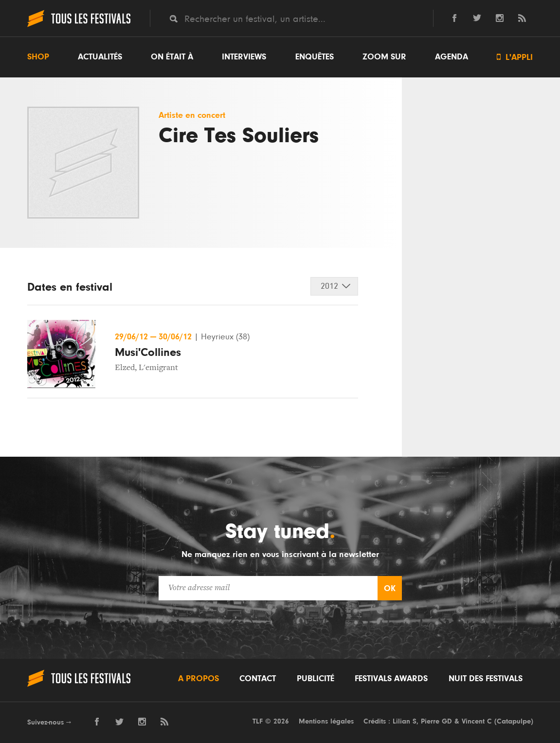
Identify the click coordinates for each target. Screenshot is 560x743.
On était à (172, 57)
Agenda (452, 57)
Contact (258, 679)
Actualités (100, 57)
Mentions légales (326, 721)
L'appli (515, 57)
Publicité (316, 679)
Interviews (244, 57)
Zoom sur (384, 57)
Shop (38, 57)
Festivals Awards (391, 679)
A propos (199, 679)
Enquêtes (315, 57)
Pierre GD (436, 721)
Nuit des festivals (486, 679)
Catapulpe (514, 721)
